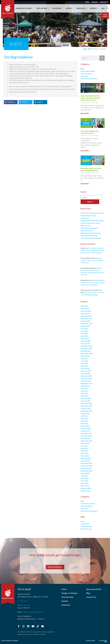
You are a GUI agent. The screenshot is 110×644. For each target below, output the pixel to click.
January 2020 (85, 491)
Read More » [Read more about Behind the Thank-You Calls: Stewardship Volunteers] (85, 184)
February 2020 (86, 488)
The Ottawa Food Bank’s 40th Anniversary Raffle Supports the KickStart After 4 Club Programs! (92, 250)
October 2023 (86, 381)
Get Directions (22, 601)
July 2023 (84, 388)
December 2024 (86, 346)
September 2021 (86, 441)
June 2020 (84, 478)
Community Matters (88, 71)
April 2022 (84, 423)
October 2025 (86, 321)
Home (85, 49)
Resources (82, 8)
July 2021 (84, 446)
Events (70, 8)
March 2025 (85, 338)
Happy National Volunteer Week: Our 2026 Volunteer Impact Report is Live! (91, 98)
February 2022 (86, 428)
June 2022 (84, 418)
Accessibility (103, 641)
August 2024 (85, 356)
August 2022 (85, 413)
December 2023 (86, 376)
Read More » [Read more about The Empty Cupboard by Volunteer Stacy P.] (85, 151)
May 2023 (84, 393)
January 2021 (85, 461)
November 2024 (86, 348)
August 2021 (85, 443)
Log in (83, 521)
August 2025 (85, 326)
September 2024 (86, 353)
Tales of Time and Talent (89, 79)
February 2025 (86, 341)
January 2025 (85, 343)
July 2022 (84, 416)
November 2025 (86, 319)
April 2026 (84, 306)
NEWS (87, 2)
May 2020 (84, 481)
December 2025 (86, 316)
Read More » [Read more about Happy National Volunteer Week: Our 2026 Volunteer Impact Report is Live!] (85, 113)
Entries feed (85, 524)
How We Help (43, 8)
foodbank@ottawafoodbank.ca (33, 612)
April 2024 (84, 366)
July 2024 (84, 358)
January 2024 (85, 373)
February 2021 (86, 458)
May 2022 (84, 421)
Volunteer (58, 8)
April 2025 (84, 336)
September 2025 (86, 324)
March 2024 (85, 368)
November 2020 (86, 466)
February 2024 (86, 371)
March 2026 (85, 309)
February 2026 (86, 311)
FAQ (103, 8)
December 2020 (86, 463)
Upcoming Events (94, 589)
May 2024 (84, 363)
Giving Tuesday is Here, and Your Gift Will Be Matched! (92, 260)
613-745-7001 (25, 605)
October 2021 (86, 438)
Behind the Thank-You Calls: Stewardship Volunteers (91, 169)
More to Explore (86, 74)
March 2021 (85, 456)
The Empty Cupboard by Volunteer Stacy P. (89, 132)
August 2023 (85, 386)
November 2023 (86, 378)
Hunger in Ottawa (25, 8)
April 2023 (84, 396)
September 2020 (86, 471)
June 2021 (84, 448)
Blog (82, 69)
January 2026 (85, 314)
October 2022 (86, 408)
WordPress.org (86, 529)
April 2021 (84, 453)
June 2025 (84, 331)
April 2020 (84, 483)
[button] (107, 8)
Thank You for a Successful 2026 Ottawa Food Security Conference (92, 216)
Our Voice (84, 76)
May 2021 (84, 451)
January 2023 (85, 401)
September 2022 (86, 411)
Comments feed (86, 526)
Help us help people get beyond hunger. (55, 555)
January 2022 (85, 431)
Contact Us (104, 2)
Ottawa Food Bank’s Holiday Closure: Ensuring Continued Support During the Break (93, 282)
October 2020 (86, 468)
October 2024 (86, 351)
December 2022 (86, 403)
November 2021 (86, 436)
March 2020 (85, 486)
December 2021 (86, 433)
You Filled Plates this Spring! (91, 238)
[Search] (102, 58)
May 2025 (84, 333)
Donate (95, 2)
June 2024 (84, 361)
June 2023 (84, 391)
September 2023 (86, 383)
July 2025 (84, 329)
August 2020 (85, 473)
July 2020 (84, 476)
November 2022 (86, 406)
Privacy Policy (90, 641)
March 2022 (85, 426)
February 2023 (86, 398)
